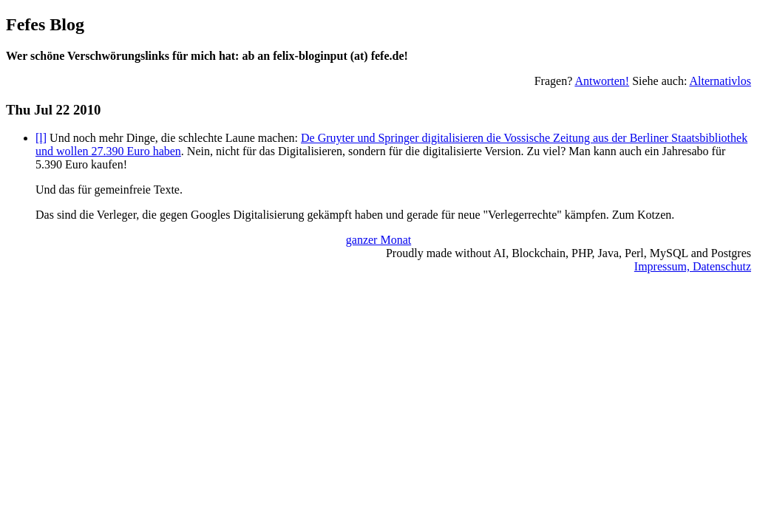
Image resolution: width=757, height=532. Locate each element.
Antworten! (602, 81)
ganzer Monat (378, 240)
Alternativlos (720, 81)
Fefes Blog (45, 24)
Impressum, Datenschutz (693, 266)
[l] (41, 138)
